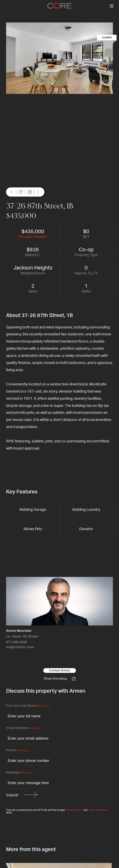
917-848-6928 (16, 642)
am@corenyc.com (20, 647)
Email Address (23, 728)
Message (19, 773)
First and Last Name (27, 706)
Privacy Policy (74, 810)
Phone (17, 751)
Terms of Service (98, 810)
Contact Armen (60, 670)
